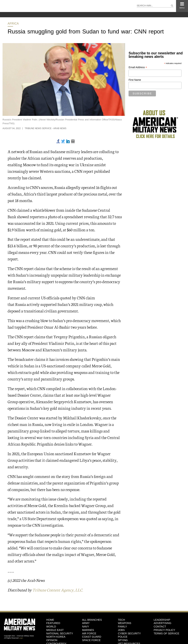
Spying (123, 640)
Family (122, 627)
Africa (13, 24)
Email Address (138, 67)
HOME (50, 620)
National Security (60, 633)
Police (123, 637)
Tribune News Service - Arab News (46, 128)
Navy (86, 627)
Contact (160, 627)
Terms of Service (167, 633)
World (51, 627)
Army (86, 623)
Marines (88, 630)
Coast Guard (92, 637)
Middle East (55, 630)
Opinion (52, 640)
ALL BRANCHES (92, 620)
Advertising (163, 623)
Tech (121, 620)
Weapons (125, 623)
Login (21, 638)
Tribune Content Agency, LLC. (58, 590)
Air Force (89, 633)
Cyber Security (129, 633)
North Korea (56, 637)
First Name (135, 80)
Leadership (162, 620)
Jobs (121, 630)
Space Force (91, 640)
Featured (53, 623)
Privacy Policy (165, 630)
